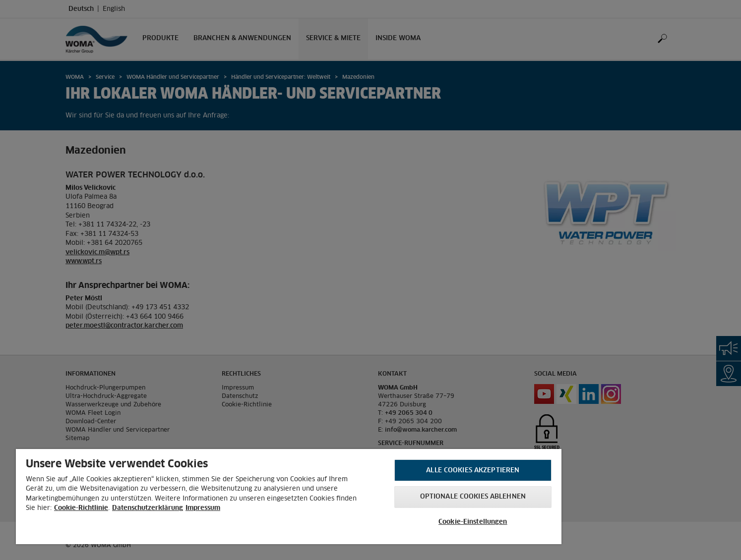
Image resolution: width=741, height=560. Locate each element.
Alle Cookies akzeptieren (473, 471)
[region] (289, 497)
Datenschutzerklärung (148, 508)
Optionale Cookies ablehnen (473, 497)
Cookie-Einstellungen (473, 522)
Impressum (203, 508)
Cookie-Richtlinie (81, 508)
